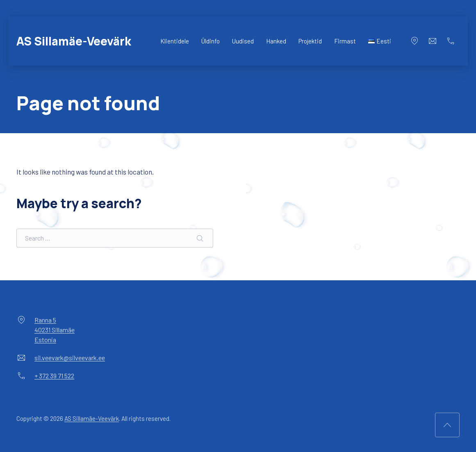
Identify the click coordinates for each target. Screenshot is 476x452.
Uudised (243, 41)
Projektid (310, 41)
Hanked (276, 41)
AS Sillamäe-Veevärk (74, 41)
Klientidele (175, 41)
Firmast (345, 41)
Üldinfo (211, 41)
